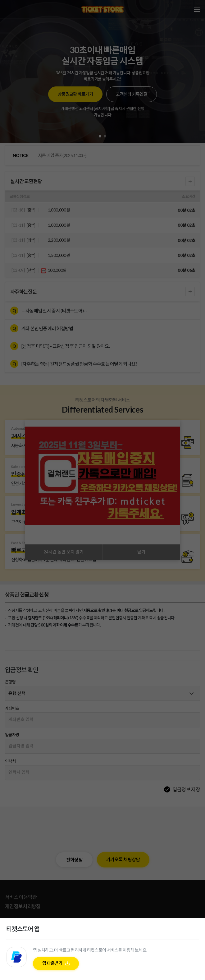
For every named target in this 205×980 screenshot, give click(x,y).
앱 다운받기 (52, 963)
